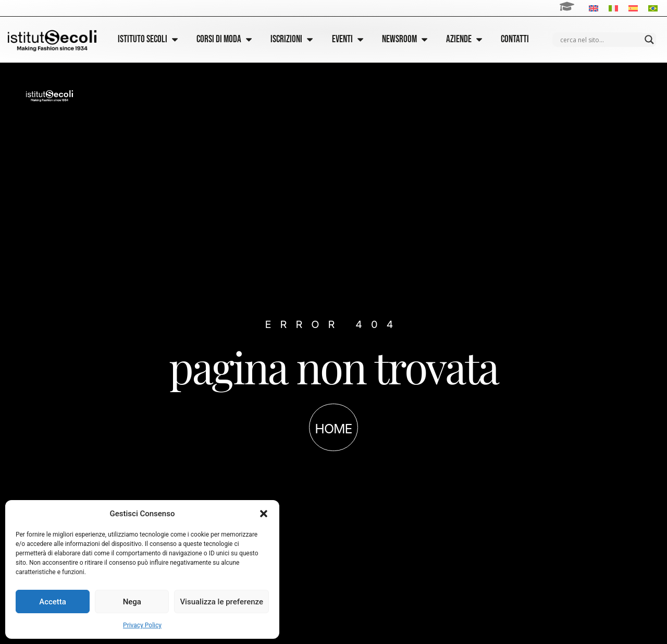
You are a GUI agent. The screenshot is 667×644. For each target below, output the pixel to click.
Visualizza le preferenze (221, 602)
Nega (132, 602)
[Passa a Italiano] (613, 8)
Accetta (53, 602)
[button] (264, 514)
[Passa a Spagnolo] (633, 8)
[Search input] (600, 40)
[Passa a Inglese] (594, 8)
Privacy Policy (142, 625)
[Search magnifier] (649, 40)
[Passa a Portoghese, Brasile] (653, 8)
